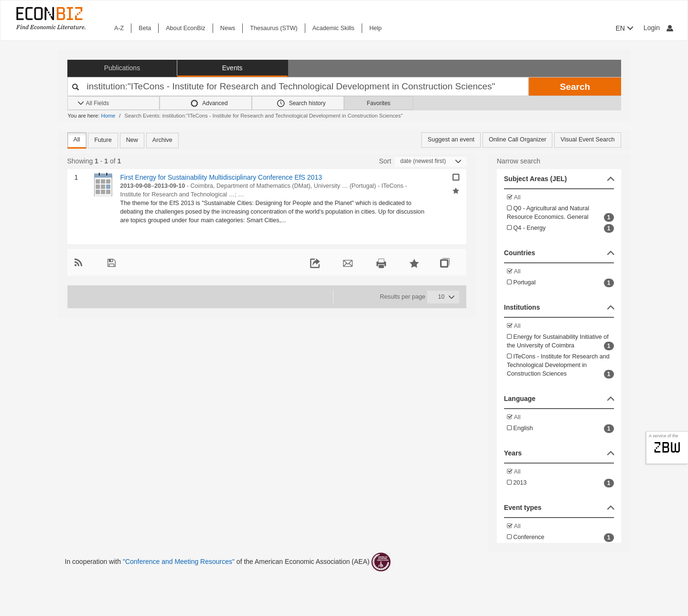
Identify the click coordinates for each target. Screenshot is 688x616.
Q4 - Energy (560, 228)
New (132, 140)
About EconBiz (186, 28)
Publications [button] (122, 68)
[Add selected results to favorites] (456, 190)
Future (103, 140)
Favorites (379, 103)
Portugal (560, 283)
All (77, 140)
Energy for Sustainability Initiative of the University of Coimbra (560, 342)
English (560, 429)
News (228, 28)
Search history (301, 103)
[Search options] (117, 103)
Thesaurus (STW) (274, 28)
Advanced (209, 103)
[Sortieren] (430, 161)
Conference (560, 538)
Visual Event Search (587, 140)
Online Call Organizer (517, 140)
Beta (145, 28)
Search (575, 87)
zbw (667, 447)
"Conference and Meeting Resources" (179, 562)
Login (658, 28)
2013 (560, 483)
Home (108, 116)
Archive (162, 140)
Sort (385, 161)
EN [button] (625, 28)
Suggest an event (451, 140)
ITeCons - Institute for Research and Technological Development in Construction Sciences (560, 366)
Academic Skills (333, 28)
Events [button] (232, 68)
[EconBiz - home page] (50, 18)
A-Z (119, 28)
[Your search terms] (298, 86)
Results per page (403, 297)
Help (376, 28)
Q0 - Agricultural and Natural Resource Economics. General (560, 213)
